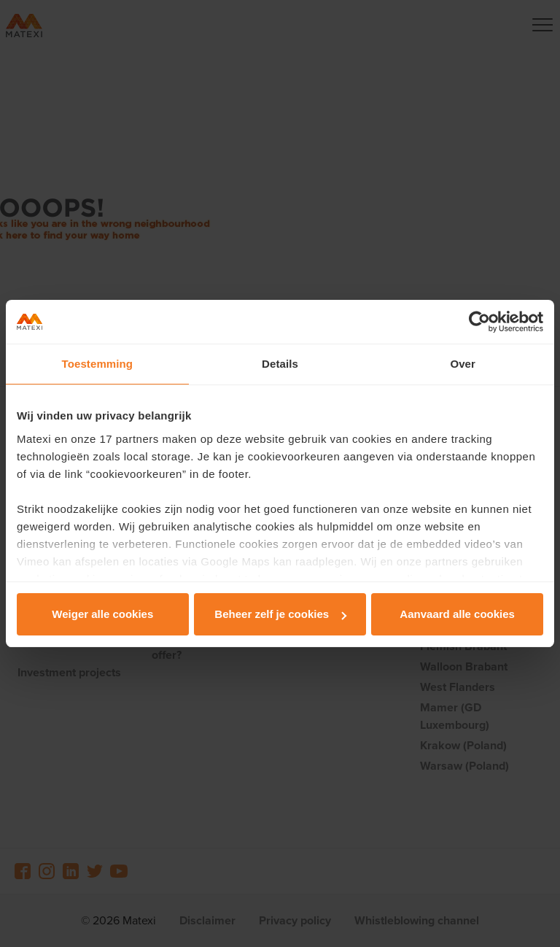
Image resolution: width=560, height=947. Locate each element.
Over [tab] (463, 364)
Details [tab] (280, 364)
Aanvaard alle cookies (457, 614)
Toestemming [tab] (98, 364)
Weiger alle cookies (102, 614)
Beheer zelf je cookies (280, 614)
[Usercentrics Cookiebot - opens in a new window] (479, 322)
